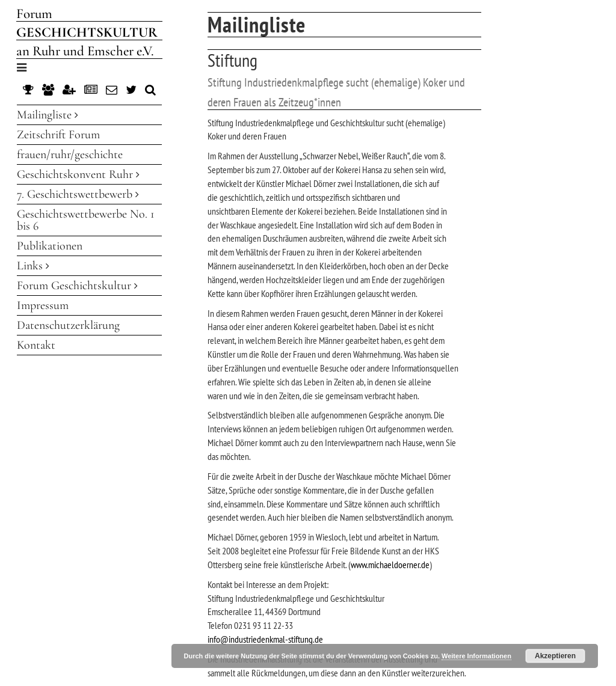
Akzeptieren (555, 656)
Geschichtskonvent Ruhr (78, 174)
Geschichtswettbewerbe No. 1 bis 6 (86, 220)
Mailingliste (48, 115)
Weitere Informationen (476, 656)
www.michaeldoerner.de (390, 565)
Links (33, 266)
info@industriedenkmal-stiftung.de (265, 639)
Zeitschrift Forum (58, 135)
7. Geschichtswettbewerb (78, 194)
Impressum (43, 305)
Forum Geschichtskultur (77, 286)
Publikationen (50, 246)
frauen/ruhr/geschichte (70, 155)
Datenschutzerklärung (68, 325)
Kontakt (36, 345)
